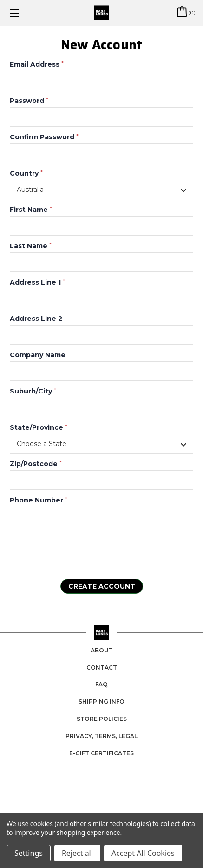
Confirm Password (44, 137)
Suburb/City (33, 391)
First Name (31, 210)
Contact (102, 668)
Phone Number (39, 500)
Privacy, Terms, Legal (101, 736)
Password (29, 101)
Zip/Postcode (36, 464)
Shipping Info (101, 702)
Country (26, 173)
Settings (29, 853)
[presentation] (66, 551)
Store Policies (102, 719)
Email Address (37, 64)
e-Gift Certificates (101, 753)
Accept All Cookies (143, 853)
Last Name (31, 246)
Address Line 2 (36, 319)
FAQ (101, 684)
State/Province (39, 427)
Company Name (38, 355)
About (102, 650)
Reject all (77, 853)
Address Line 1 (37, 282)
